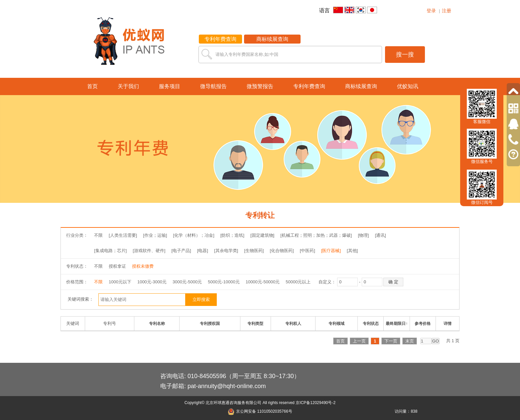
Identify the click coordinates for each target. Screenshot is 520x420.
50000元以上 (298, 282)
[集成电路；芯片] (110, 251)
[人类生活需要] (123, 235)
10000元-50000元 (263, 282)
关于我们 (128, 86)
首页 (92, 86)
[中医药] (308, 251)
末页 (410, 341)
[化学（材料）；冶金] (194, 235)
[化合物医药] (282, 251)
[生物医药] (254, 251)
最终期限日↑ (397, 324)
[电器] (203, 251)
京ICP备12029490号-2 (316, 403)
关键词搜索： (80, 299)
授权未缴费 (143, 266)
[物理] (363, 235)
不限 (98, 235)
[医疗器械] (331, 251)
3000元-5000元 (187, 282)
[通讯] (381, 235)
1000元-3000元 (152, 282)
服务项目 (170, 86)
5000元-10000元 (224, 282)
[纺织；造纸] (232, 235)
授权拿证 (117, 266)
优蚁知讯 (408, 86)
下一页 (391, 341)
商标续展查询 (272, 39)
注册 (447, 11)
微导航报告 (213, 86)
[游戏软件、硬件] (149, 251)
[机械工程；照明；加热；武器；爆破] (316, 235)
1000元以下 (120, 282)
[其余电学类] (226, 251)
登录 (431, 11)
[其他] (352, 251)
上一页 (359, 341)
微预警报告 (260, 86)
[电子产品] (181, 251)
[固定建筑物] (262, 235)
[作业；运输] (155, 235)
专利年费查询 (220, 39)
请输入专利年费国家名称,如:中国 (247, 54)
